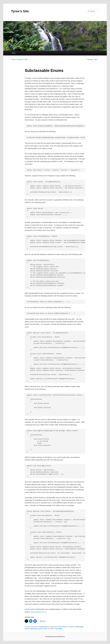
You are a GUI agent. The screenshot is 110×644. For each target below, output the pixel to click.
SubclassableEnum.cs (38, 612)
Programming (43, 627)
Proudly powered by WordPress (55, 637)
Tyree (45, 629)
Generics (72, 627)
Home (13, 53)
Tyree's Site (20, 11)
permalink (59, 629)
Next (97, 60)
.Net (56, 627)
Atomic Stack (62, 627)
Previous (89, 60)
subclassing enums (36, 629)
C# (67, 627)
